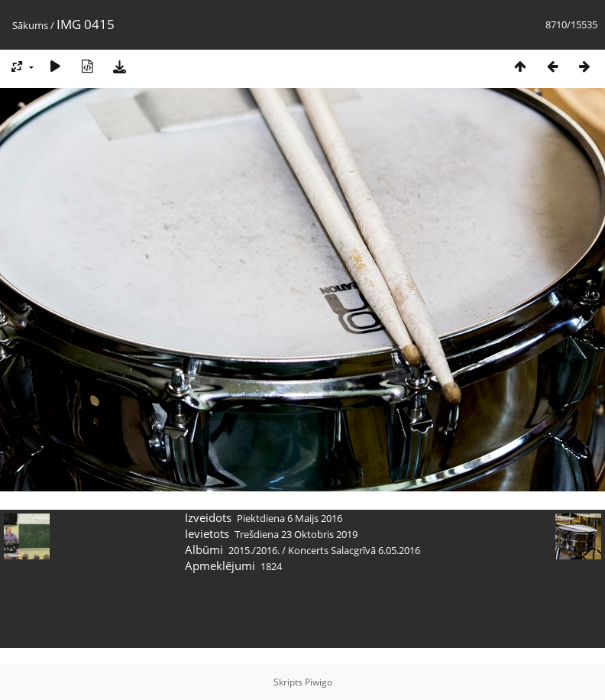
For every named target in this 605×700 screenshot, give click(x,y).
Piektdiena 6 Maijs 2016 (290, 518)
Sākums (30, 25)
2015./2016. (254, 550)
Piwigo (319, 682)
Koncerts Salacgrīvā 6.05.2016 (354, 550)
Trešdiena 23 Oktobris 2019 (296, 534)
